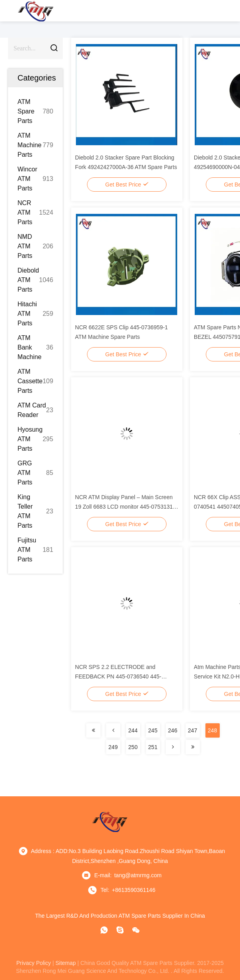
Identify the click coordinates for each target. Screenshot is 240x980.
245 (153, 730)
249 (113, 747)
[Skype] (120, 930)
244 (133, 730)
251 (153, 747)
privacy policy (34, 963)
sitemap (65, 963)
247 (193, 730)
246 (173, 730)
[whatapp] (104, 930)
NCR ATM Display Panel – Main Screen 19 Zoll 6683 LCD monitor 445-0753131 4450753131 (124, 507)
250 (133, 747)
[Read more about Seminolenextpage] (93, 730)
